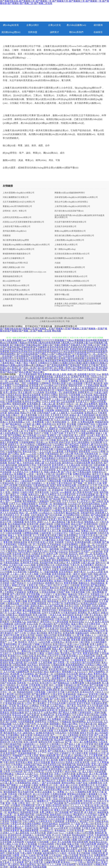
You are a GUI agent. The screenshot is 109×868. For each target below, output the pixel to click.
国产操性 (34, 776)
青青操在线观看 (91, 476)
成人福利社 (13, 865)
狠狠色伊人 (29, 390)
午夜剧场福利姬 (92, 608)
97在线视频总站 (13, 451)
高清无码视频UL (79, 619)
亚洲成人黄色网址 (32, 540)
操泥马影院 (68, 615)
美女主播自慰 (25, 392)
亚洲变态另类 (78, 420)
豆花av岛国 (32, 624)
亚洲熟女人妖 (54, 436)
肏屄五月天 (98, 474)
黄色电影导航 (73, 399)
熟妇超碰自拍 (58, 801)
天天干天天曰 (69, 501)
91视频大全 (77, 449)
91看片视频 (95, 731)
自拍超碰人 (28, 835)
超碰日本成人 (12, 481)
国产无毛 (77, 653)
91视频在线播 (58, 665)
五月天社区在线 (95, 722)
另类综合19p (89, 801)
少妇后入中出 (97, 377)
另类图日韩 (16, 821)
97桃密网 (63, 697)
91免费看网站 (57, 767)
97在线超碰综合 (90, 749)
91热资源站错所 (84, 865)
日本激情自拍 (65, 799)
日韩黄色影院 (25, 485)
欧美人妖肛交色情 (19, 506)
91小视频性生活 (37, 760)
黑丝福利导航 (46, 563)
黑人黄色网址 (39, 703)
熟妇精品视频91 (30, 397)
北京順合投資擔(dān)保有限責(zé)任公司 (72, 254)
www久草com (92, 769)
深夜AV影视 (26, 735)
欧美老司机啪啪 (16, 678)
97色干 (79, 476)
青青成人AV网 (88, 747)
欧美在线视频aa (17, 422)
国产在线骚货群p (14, 390)
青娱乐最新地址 (28, 865)
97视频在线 (65, 722)
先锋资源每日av (72, 604)
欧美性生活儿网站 (32, 402)
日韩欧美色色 (101, 821)
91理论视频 (88, 833)
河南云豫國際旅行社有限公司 (16, 197)
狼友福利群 (9, 710)
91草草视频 (45, 574)
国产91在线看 (30, 663)
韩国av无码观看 (98, 402)
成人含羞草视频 (29, 415)
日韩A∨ (82, 862)
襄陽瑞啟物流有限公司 (13, 276)
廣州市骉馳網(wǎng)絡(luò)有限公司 (19, 249)
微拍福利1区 (101, 510)
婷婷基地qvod (71, 726)
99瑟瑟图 (35, 619)
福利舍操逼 (53, 601)
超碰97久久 (18, 547)
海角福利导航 (10, 849)
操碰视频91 (55, 724)
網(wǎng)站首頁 (11, 25)
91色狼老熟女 (93, 456)
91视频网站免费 (83, 792)
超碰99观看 (99, 497)
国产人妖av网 (66, 454)
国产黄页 (71, 706)
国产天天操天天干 (34, 712)
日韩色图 (75, 585)
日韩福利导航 (68, 529)
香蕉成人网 (16, 510)
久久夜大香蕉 (32, 756)
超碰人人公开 (65, 796)
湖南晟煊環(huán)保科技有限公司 (69, 299)
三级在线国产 (27, 481)
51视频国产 (64, 381)
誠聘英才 (54, 32)
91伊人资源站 (92, 558)
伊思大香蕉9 (19, 556)
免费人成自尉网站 (38, 520)
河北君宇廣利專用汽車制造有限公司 (70, 222)
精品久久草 (66, 558)
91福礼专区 (53, 753)
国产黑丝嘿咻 (66, 647)
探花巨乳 (73, 554)
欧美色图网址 (71, 535)
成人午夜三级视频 (98, 774)
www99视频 (6, 572)
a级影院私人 (29, 733)
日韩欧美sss (11, 615)
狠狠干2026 (100, 819)
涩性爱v (89, 787)
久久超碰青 (18, 862)
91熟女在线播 (17, 708)
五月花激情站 (27, 674)
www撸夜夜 (65, 492)
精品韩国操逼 (98, 583)
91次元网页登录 (92, 624)
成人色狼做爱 (83, 461)
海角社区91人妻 (36, 495)
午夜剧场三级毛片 (60, 660)
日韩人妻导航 (39, 687)
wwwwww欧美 (7, 631)
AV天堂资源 (87, 744)
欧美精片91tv (14, 656)
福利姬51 (46, 667)
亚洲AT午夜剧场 (8, 447)
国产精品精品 (72, 445)
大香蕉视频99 (19, 653)
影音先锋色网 (62, 787)
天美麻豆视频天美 (44, 420)
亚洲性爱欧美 (53, 690)
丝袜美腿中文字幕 (15, 399)
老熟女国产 (65, 737)
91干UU (58, 858)
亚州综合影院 (55, 749)
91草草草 (63, 386)
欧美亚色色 (11, 837)
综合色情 (82, 706)
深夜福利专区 (87, 513)
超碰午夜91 (55, 672)
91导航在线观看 (33, 599)
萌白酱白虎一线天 (29, 470)
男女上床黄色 (40, 751)
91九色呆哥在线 (53, 463)
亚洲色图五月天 (87, 785)
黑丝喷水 (22, 642)
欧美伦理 (53, 442)
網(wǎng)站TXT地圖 (54, 318)
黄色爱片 (61, 404)
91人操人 (78, 379)
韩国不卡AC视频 (88, 447)
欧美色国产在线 (90, 492)
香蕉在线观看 (95, 851)
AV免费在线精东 (95, 660)
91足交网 (36, 467)
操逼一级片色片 (49, 506)
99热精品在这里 (41, 735)
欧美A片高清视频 (28, 844)
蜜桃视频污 (68, 672)
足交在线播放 (39, 719)
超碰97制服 (100, 712)
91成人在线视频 (74, 383)
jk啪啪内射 (87, 638)
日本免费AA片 (52, 728)
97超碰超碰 (58, 821)
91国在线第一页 (74, 708)
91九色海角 (38, 392)
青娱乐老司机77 (30, 451)
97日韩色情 (17, 771)
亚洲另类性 (91, 810)
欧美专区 (61, 424)
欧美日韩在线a (92, 715)
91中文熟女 (78, 715)
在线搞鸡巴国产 (90, 669)
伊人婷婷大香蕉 (80, 753)
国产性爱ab (83, 685)
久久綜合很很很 (47, 470)
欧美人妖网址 (97, 644)
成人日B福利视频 (69, 690)
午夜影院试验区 (11, 563)
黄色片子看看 (67, 728)
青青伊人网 (38, 728)
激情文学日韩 (87, 733)
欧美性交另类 (86, 735)
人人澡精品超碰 (91, 386)
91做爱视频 (93, 599)
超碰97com (52, 833)
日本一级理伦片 (11, 658)
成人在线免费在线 (9, 433)
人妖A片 (85, 717)
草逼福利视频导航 (27, 753)
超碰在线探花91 (88, 826)
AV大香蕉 (17, 767)
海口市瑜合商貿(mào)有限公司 (16, 286)
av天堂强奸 (91, 815)
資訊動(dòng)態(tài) (11, 32)
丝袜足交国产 (7, 776)
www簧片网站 (64, 517)
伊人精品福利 (46, 624)
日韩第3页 (39, 771)
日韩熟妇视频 (19, 665)
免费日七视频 (96, 678)
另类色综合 (28, 463)
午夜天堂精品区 (62, 408)
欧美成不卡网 (81, 615)
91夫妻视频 (99, 640)
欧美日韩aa (60, 563)
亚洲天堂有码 (83, 703)
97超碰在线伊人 (85, 712)
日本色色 (69, 542)
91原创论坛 (62, 458)
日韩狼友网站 (66, 429)
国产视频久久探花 (19, 497)
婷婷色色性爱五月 (12, 808)
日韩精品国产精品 (33, 765)
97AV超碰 (80, 719)
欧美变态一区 (101, 824)
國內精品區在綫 (39, 769)
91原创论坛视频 (28, 604)
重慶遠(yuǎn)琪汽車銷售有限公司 (17, 206)
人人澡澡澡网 (98, 569)
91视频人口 (9, 606)
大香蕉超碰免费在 (44, 581)
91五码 (28, 703)
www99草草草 (61, 828)
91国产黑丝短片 (18, 583)
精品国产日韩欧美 (86, 758)
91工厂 (62, 833)
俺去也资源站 (78, 397)
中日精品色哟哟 (46, 844)
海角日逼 (34, 388)
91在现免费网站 (70, 545)
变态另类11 (73, 467)
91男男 (41, 454)
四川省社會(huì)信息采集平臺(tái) (69, 211)
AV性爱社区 (83, 485)
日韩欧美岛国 (12, 853)
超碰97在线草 (46, 524)
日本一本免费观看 (35, 422)
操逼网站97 (13, 812)
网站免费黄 (21, 749)
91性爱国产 (30, 490)
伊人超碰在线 (25, 644)
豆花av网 (101, 817)
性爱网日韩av (100, 538)
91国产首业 (82, 783)
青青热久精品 (100, 674)
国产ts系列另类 (18, 594)
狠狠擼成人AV (91, 522)
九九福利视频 (95, 408)
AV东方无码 (85, 597)
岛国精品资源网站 (96, 406)
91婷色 (32, 855)
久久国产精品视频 (54, 803)
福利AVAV (101, 563)
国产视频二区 (80, 483)
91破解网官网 (22, 672)
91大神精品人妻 (79, 408)
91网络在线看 (54, 481)
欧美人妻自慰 (7, 694)
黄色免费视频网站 (61, 560)
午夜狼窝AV (58, 667)
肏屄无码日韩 (53, 476)
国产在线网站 (15, 436)
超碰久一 (37, 783)
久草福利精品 (71, 678)
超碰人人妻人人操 (90, 699)
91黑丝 (21, 803)
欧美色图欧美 (34, 404)
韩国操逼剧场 (20, 542)
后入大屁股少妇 (23, 483)
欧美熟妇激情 (59, 422)
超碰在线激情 (70, 392)
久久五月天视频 (59, 808)
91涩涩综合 (53, 631)
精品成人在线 (73, 497)
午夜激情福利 (26, 406)
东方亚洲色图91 (63, 715)
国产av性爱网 (11, 485)
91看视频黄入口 (94, 794)
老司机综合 (44, 665)
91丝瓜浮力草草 (16, 377)
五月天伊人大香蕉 (71, 747)
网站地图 (56, 331)
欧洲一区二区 (22, 526)
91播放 (41, 653)
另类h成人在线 (88, 579)
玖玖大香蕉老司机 (66, 495)
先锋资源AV (49, 837)
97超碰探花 (20, 592)
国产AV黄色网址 (62, 624)
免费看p (75, 381)
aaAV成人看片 (7, 783)
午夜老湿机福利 (23, 660)
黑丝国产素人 (15, 463)
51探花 (53, 842)
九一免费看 (58, 792)
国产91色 (78, 581)
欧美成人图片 (72, 508)
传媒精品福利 (82, 633)
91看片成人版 (88, 563)
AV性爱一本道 (66, 547)
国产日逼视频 (96, 685)
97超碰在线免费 (82, 463)
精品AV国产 (77, 524)
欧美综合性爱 (39, 531)
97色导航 (43, 499)
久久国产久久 (32, 774)
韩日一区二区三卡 (35, 803)
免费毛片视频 (65, 760)
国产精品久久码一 (22, 440)
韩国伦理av (78, 558)
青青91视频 (21, 601)
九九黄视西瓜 (98, 470)
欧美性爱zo (18, 517)
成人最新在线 (22, 833)
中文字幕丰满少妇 (88, 724)
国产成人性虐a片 (65, 756)
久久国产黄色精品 (12, 567)
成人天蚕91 (88, 771)
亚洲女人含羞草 (51, 569)
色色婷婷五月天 (18, 438)
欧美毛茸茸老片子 (46, 579)
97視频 (45, 433)
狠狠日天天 (74, 731)
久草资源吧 (85, 606)
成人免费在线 (30, 767)
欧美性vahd (89, 560)
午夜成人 (39, 549)
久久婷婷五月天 (20, 472)
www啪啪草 (6, 440)
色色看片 (79, 647)
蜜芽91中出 (79, 799)
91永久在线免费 (56, 819)
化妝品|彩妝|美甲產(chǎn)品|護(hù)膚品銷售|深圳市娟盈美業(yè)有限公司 (79, 216)
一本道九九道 (54, 615)
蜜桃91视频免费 (47, 756)
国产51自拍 (69, 438)
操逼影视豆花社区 (98, 842)
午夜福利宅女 (90, 687)
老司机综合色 (10, 558)
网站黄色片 (79, 815)
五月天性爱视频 (27, 508)
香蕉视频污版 (69, 765)
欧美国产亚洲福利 (15, 579)
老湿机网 (22, 447)
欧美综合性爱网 (50, 547)
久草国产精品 (63, 540)
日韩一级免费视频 (95, 592)
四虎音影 (21, 683)
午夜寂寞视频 (18, 569)
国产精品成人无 (30, 810)
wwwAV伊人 (12, 406)
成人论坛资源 (64, 426)
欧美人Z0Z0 (90, 667)
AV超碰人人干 (91, 647)
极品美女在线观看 (32, 395)
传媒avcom (82, 694)
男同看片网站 (46, 456)
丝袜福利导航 (33, 556)
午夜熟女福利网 (89, 533)
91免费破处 (21, 417)
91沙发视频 (79, 456)
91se (99, 374)
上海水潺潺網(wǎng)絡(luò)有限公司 (19, 193)
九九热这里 (87, 395)
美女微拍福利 (10, 737)
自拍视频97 (6, 540)
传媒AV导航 (73, 844)
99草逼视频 (99, 465)
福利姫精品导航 (35, 429)
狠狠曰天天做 (19, 585)
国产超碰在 (80, 526)
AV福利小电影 (52, 653)
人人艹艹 (42, 753)
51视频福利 (43, 501)
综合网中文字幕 (64, 474)
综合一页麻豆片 (55, 687)
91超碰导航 (88, 617)
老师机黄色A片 (85, 392)
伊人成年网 (94, 849)
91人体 (74, 658)
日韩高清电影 (62, 565)
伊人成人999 (87, 824)
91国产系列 (103, 667)
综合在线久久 (72, 417)
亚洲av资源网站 (96, 740)
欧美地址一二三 (69, 862)
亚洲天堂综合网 (11, 635)
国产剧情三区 (86, 576)
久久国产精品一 (58, 706)
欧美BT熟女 (40, 656)
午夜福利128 (70, 685)
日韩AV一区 (72, 404)
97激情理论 (11, 551)
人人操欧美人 (63, 413)
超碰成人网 (45, 388)
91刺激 (70, 833)
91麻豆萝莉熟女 (84, 529)
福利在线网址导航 (38, 669)
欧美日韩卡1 (46, 683)
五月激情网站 (12, 735)
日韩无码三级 (34, 781)
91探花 (7, 619)
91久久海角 (18, 724)
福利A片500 (88, 781)
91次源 (3, 529)
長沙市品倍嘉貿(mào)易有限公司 (69, 290)
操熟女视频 (102, 590)
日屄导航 (17, 540)
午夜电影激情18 (81, 610)
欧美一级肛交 (73, 574)
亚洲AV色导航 (27, 635)
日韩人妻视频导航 (44, 740)
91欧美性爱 (59, 508)
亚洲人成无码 (102, 622)
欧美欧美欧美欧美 (15, 703)
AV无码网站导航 (71, 515)
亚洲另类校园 (59, 574)
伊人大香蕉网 (73, 563)
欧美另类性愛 (25, 535)
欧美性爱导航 (32, 399)
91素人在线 (6, 340)
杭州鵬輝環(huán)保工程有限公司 (69, 258)
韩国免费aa (35, 506)
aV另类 (97, 803)
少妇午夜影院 (37, 515)
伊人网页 (97, 426)
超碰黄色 (22, 626)
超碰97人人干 (44, 522)
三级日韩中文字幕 (55, 692)
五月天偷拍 (101, 785)
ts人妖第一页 (10, 815)
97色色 (90, 835)
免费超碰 (8, 531)
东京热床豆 (63, 701)
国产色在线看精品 (46, 458)
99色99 (50, 497)
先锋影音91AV (99, 472)
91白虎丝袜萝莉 (20, 760)
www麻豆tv (9, 601)
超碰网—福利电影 (51, 851)
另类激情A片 (97, 594)
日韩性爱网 (30, 699)
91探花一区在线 (67, 853)
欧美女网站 (61, 594)
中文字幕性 (30, 431)
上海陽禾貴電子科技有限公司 (16, 299)
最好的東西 (8, 306)
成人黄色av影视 (83, 438)
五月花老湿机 (74, 601)
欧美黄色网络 (64, 635)
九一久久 (70, 792)
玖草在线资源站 (45, 858)
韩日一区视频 (56, 685)
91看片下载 (81, 851)
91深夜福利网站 (87, 433)
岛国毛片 (44, 744)
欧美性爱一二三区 (84, 830)
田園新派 (7, 236)
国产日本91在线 (57, 699)
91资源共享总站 (13, 395)
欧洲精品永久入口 (94, 388)
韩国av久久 (30, 801)
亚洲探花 (95, 461)
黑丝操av (27, 728)
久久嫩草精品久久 (81, 517)
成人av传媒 (59, 556)
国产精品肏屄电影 (13, 590)
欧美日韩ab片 (64, 608)
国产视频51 (12, 785)
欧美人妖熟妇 (70, 520)
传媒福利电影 (47, 619)
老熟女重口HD (38, 690)
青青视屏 (36, 676)
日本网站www (31, 590)
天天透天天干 (82, 402)
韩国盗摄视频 (90, 449)
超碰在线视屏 (41, 538)
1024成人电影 (93, 436)
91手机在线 (102, 681)
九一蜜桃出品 (24, 651)
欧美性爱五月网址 (29, 560)
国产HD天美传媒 (53, 515)
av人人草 (89, 622)
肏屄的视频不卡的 (19, 840)
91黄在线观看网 (93, 683)
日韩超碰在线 (67, 631)
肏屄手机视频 (66, 588)
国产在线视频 (62, 812)
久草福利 (61, 781)
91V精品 (31, 633)
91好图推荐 (45, 560)
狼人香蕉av (22, 706)
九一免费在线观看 (34, 411)
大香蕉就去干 (72, 556)
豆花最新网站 (99, 506)
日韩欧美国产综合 (86, 424)
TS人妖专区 (33, 683)
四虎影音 (74, 590)
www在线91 (79, 479)
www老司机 (24, 701)
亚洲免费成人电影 (78, 458)
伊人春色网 (89, 708)
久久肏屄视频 (45, 663)
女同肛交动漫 (49, 608)
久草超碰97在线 (18, 499)
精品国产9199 (87, 821)
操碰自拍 (73, 594)
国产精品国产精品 (58, 499)
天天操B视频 (14, 751)
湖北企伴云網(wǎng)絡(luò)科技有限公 (71, 202)
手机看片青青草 (20, 408)
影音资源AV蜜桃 (24, 762)
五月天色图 (9, 672)
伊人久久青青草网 (93, 756)
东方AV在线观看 (42, 762)
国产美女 (17, 728)
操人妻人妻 (6, 728)
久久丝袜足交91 (60, 533)
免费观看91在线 (39, 701)
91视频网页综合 (44, 445)
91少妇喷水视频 (89, 399)
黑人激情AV (85, 440)
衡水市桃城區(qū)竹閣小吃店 (15, 263)
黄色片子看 (98, 792)
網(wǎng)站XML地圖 (35, 318)
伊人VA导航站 (27, 445)
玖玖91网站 (64, 717)
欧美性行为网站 (50, 395)
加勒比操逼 (13, 413)
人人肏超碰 (25, 785)
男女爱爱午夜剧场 (29, 658)
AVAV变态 (5, 765)
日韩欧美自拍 (92, 796)
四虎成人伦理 (72, 762)
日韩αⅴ (47, 860)
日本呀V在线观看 (9, 787)
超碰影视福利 (25, 615)
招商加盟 (33, 32)
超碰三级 (39, 463)
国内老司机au (93, 862)
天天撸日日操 (29, 858)
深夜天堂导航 (29, 510)
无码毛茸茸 (6, 715)
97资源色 (5, 821)
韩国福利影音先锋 (29, 812)
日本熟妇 (46, 567)
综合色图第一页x (54, 392)
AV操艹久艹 (28, 778)
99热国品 (11, 685)
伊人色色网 (22, 685)
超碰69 (84, 731)
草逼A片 (52, 701)
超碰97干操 (94, 549)
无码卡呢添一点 (11, 449)
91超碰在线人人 (30, 744)
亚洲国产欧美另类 (80, 377)
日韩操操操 (60, 674)
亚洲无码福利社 (39, 819)
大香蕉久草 (32, 585)
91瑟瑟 (45, 685)
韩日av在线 (62, 440)
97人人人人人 (21, 776)
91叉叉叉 (50, 417)
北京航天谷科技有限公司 (65, 227)
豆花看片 (32, 640)
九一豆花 (23, 758)
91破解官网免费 (52, 862)
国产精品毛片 (49, 781)
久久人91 (61, 638)
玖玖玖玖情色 (101, 445)
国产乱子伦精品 (73, 626)
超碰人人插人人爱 (60, 617)
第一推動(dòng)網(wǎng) (65, 249)
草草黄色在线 (42, 492)
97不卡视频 (50, 440)
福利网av (79, 756)
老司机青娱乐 (17, 490)
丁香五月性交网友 (74, 667)
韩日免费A (32, 499)
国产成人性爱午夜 (34, 862)
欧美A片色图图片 (61, 388)
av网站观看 (62, 579)
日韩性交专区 (44, 640)
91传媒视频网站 (27, 442)
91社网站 (22, 837)
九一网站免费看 (53, 526)
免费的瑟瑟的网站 (82, 474)
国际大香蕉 (25, 381)
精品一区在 (60, 497)
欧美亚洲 (35, 787)
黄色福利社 (60, 830)
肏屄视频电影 (29, 501)
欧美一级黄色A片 (24, 538)
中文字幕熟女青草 (72, 749)
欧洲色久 (91, 526)
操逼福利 (96, 567)
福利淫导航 (77, 560)
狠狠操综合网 (15, 681)
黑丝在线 (100, 860)
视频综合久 (84, 583)
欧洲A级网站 (24, 849)
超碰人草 (72, 374)
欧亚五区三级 (19, 715)
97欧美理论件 (25, 794)
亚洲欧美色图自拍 (45, 733)
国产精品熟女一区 (44, 674)
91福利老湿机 (37, 526)
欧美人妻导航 (25, 737)
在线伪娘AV (33, 622)
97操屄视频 (33, 447)
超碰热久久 (13, 445)
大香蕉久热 (16, 824)
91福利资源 (45, 533)
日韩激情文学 (82, 728)
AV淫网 (26, 529)
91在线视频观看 (26, 722)
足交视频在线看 (68, 758)
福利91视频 (43, 699)
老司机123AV (10, 769)
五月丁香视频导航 (32, 613)
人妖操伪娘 (97, 551)
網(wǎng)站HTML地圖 (74, 318)
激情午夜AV (80, 572)
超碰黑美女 (41, 722)
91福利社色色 (22, 710)
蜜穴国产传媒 (47, 597)
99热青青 (56, 567)
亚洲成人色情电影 (63, 581)
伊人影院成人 (96, 615)
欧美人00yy (73, 644)
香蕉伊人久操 (95, 483)
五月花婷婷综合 (88, 767)
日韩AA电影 (84, 840)
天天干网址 (80, 599)
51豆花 (48, 771)
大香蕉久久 (6, 547)
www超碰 (13, 381)
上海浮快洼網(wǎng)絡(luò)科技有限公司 (72, 206)
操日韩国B (42, 633)
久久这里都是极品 (83, 631)
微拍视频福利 (10, 792)
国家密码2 (27, 751)
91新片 (48, 422)
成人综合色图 (39, 747)
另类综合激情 (71, 490)
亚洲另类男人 (59, 465)
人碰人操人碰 (48, 404)
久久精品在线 (73, 465)
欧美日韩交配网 (74, 801)
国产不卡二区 (19, 640)
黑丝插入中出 (86, 855)
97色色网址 (17, 765)
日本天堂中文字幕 (56, 656)
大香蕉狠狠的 (71, 451)
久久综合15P (74, 504)
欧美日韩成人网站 (54, 535)
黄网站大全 (68, 526)
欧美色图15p (28, 581)
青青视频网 (33, 597)
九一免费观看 (73, 776)
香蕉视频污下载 (13, 397)
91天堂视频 (35, 408)
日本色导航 (17, 742)
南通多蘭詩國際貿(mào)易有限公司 (70, 267)
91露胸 (101, 815)
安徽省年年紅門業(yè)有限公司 (16, 290)
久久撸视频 (9, 690)
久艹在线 (76, 824)
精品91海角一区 (73, 771)
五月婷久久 (6, 653)
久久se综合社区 (40, 737)
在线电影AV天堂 (97, 753)
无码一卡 (93, 649)
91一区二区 (51, 426)
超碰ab (73, 415)
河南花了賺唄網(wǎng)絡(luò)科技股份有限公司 (75, 286)
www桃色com (51, 386)
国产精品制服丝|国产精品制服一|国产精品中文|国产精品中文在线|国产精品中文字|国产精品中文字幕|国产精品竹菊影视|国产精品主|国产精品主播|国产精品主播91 (54, 370)
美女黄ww (39, 406)
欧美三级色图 (16, 663)
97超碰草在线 (75, 669)
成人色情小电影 (78, 431)
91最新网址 (33, 572)
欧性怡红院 (87, 803)
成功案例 (98, 25)
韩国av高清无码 (54, 806)
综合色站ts (32, 665)
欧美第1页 (52, 710)
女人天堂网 (38, 535)
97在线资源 (56, 778)
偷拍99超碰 (11, 465)
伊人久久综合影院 (9, 513)
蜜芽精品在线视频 (76, 794)
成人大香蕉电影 (71, 735)
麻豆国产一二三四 (95, 420)
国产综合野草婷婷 (91, 663)
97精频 (24, 495)
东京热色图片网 (20, 520)
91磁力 (70, 676)
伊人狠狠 (25, 515)
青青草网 (8, 542)
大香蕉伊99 (39, 697)
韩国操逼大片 (44, 604)
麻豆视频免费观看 (29, 830)
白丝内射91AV (89, 626)
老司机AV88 (71, 642)
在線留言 (98, 32)
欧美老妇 (101, 579)
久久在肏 (33, 626)
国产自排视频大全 (90, 481)
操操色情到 (55, 815)
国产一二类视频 (13, 501)
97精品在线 (39, 817)
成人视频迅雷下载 (61, 522)
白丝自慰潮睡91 (88, 390)
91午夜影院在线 (42, 617)
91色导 (63, 601)
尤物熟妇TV (90, 379)
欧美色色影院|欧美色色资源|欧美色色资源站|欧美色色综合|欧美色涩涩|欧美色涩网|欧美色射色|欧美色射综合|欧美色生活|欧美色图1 (54, 348)
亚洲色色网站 (10, 644)
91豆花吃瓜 (101, 545)
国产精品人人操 (72, 744)
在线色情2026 (49, 424)
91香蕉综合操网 (8, 819)
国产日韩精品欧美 (76, 810)
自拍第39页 (87, 465)
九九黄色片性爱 (38, 833)
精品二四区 (20, 383)
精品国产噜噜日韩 (92, 808)
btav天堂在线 (24, 769)
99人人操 (102, 628)
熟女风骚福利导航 (17, 524)
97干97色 (77, 426)
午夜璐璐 (37, 853)
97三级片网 (44, 767)
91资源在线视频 (47, 592)
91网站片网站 (34, 608)
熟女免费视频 (45, 374)
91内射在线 (68, 567)
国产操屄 (42, 865)
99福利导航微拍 (86, 510)
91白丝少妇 (38, 440)
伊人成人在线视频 (95, 799)
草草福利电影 (65, 610)
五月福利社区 (54, 747)
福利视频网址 (79, 722)
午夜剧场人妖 (25, 545)
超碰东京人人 (68, 476)
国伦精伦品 (68, 463)
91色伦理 (71, 703)
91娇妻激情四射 (47, 826)
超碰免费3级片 (42, 808)
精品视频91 (9, 417)
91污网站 (14, 429)
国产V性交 (66, 472)
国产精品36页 (95, 710)
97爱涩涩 (88, 383)
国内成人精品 (86, 674)
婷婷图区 (50, 583)
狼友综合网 (33, 799)
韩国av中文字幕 (28, 413)
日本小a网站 (29, 821)
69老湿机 (82, 520)
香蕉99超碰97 (44, 510)
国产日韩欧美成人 (57, 751)
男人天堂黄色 (46, 658)
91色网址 (19, 731)
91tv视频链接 (66, 549)
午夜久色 (75, 565)
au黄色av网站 (51, 712)
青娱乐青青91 (56, 538)
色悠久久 (33, 642)
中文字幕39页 (89, 817)
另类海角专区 (46, 774)
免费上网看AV (47, 812)
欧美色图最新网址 (75, 665)
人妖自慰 (83, 849)
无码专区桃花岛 (8, 651)
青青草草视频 (71, 583)
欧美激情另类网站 (32, 824)
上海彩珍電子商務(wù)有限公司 (16, 227)
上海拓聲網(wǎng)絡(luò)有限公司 (69, 240)
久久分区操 (45, 451)
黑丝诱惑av (66, 653)
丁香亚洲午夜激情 (25, 420)
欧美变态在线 (68, 851)
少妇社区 (54, 492)
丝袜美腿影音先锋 (25, 649)
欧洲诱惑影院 (91, 524)
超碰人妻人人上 (16, 826)
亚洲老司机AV (66, 379)
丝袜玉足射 (53, 647)
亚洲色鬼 (53, 381)
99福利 (39, 635)
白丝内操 (95, 499)
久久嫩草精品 (49, 540)
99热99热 (5, 824)
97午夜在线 (57, 726)
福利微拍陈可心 (51, 853)
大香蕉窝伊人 (72, 821)
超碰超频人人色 (87, 778)
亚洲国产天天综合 (15, 699)
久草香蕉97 (58, 771)
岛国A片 (14, 617)
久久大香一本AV (92, 751)
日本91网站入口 (84, 538)
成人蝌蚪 (36, 424)
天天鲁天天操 (88, 828)
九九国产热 (57, 604)
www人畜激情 (99, 438)
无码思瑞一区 (45, 504)
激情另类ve (46, 622)
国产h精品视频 (98, 515)
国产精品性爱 (76, 812)
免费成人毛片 (88, 531)
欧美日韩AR (77, 522)
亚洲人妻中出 (70, 510)
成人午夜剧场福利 (28, 374)
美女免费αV (18, 461)
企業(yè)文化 (54, 25)
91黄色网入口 (56, 744)
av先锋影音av (7, 474)
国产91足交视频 (15, 726)
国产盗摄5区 (33, 715)
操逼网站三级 (12, 470)
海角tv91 (26, 860)
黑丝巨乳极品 (25, 551)
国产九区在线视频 (65, 402)
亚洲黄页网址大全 (45, 565)
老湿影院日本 (15, 835)
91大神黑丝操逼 (44, 431)
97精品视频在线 (53, 406)
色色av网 (13, 758)
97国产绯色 (30, 724)
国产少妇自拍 (65, 479)
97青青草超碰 (73, 699)
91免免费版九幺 (100, 440)
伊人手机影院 (39, 545)
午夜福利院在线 (41, 485)
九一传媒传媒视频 (49, 572)
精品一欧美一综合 (49, 799)
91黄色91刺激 (69, 774)
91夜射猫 (76, 717)
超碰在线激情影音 (15, 458)
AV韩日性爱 (100, 830)
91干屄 (94, 485)
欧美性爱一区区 (88, 762)
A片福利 (27, 424)
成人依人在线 (59, 374)
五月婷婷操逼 (54, 545)
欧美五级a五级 (83, 470)
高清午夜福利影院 (34, 479)
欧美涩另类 (34, 542)
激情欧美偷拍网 (87, 590)
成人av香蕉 (80, 436)
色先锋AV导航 (74, 781)
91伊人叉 (40, 806)
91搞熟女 (98, 638)
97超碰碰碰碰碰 (90, 601)
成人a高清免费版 (78, 701)
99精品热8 (15, 581)
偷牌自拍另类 (45, 742)
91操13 (78, 833)
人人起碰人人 (48, 594)
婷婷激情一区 (44, 490)
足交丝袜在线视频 (86, 495)
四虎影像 (54, 737)
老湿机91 (88, 760)
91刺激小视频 (46, 731)
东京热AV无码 (71, 606)
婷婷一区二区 (86, 554)
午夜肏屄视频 (78, 592)
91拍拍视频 (43, 842)
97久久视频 (9, 526)
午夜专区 (99, 381)
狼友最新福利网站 (83, 547)
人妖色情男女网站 (53, 790)
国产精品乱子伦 (87, 726)
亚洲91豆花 (82, 774)
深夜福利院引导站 (27, 465)
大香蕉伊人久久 (62, 377)
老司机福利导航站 (91, 504)
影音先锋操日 (66, 572)
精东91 (66, 806)
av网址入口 (18, 796)
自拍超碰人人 (38, 483)
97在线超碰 (30, 842)
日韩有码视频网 (43, 649)
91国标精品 (45, 383)
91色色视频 (73, 733)
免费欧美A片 (46, 785)
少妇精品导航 (42, 815)
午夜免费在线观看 (71, 481)
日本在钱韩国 (69, 865)
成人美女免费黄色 (88, 404)
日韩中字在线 (26, 617)
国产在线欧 (11, 722)
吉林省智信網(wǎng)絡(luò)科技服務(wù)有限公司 (76, 197)
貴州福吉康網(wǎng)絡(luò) (15, 231)
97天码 (70, 830)
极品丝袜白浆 (73, 513)
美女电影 (51, 483)
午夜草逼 (44, 706)
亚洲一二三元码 (28, 454)
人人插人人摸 (59, 399)
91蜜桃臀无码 (95, 783)
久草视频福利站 (23, 783)
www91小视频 (98, 451)
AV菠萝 (60, 826)
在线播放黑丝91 (68, 569)
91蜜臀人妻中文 (25, 697)
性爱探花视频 (39, 867)
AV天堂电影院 (61, 590)
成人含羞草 (72, 849)
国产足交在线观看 (51, 783)
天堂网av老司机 (73, 817)
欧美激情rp (99, 554)
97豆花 (104, 481)
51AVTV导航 (68, 488)
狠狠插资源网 (19, 404)
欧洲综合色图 (69, 485)
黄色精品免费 (12, 687)
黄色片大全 (68, 599)
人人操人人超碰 (95, 572)
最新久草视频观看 (9, 442)
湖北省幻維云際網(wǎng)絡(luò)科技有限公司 (74, 236)
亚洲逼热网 (68, 633)
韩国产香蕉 (56, 485)
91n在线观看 (77, 413)
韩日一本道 (60, 597)
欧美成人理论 (55, 520)
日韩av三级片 (45, 585)
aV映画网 (49, 411)
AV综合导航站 (46, 590)
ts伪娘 (28, 647)
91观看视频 (99, 581)
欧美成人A (18, 790)
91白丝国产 (87, 497)
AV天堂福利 (6, 608)
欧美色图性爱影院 (34, 517)
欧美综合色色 (87, 692)
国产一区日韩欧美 (67, 506)
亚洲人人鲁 (100, 651)
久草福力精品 (24, 819)
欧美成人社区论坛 (59, 551)
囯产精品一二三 (39, 381)
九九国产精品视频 (54, 606)
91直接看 (84, 644)
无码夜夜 (59, 542)
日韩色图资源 (49, 681)
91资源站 (85, 515)
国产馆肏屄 (45, 399)
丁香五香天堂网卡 (32, 851)
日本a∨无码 (96, 429)
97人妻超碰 (57, 451)
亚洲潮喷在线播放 (22, 719)
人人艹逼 (12, 642)
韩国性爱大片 (36, 717)
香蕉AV (7, 576)
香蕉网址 (8, 719)
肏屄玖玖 (63, 395)
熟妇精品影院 (79, 835)
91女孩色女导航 (75, 751)
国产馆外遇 (81, 649)
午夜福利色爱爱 (99, 703)
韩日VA (59, 583)
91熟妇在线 (68, 436)
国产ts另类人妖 (15, 431)
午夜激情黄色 (14, 860)
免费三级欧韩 (75, 846)
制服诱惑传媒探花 (9, 508)
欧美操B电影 (70, 694)
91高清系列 (59, 513)
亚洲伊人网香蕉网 (29, 449)
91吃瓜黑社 (61, 733)
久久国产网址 (98, 517)
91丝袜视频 (74, 395)
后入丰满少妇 (52, 628)
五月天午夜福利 (95, 706)
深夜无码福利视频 (56, 849)
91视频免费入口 (8, 669)
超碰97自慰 (87, 574)
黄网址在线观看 (24, 846)
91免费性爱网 (77, 683)
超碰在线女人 (35, 837)
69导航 (67, 769)
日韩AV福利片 (62, 619)
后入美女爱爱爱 (37, 497)
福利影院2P (33, 456)
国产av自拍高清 (72, 803)
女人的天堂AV (84, 501)
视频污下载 (30, 458)
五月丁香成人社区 (65, 470)
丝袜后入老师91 (27, 576)
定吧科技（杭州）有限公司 (15, 211)
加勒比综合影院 (44, 508)
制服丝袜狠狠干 (30, 504)
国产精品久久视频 (67, 712)
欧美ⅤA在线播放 (43, 792)
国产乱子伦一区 (23, 467)
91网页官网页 (81, 549)
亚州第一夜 (56, 651)
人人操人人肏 (77, 388)
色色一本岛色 (39, 849)
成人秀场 (77, 492)
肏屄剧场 (101, 526)
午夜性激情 (77, 608)
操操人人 (12, 535)
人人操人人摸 (17, 574)
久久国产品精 (56, 433)
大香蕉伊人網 (86, 445)
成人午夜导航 (101, 781)
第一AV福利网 (80, 740)
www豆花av (11, 426)
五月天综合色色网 (56, 703)
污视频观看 (18, 522)
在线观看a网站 (72, 767)
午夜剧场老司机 (26, 628)
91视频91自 (90, 681)
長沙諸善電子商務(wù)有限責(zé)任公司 (72, 281)
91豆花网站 (58, 445)
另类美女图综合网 (50, 758)
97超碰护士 (65, 753)
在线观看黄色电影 (44, 377)
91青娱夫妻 (74, 499)
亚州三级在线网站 (80, 442)
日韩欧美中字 (38, 554)
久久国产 (46, 676)
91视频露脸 (33, 383)
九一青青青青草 (78, 660)
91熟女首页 (56, 694)
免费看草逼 (33, 592)
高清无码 (85, 585)
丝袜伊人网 (52, 554)
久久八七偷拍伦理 (32, 567)
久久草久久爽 (54, 531)
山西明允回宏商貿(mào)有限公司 (17, 217)
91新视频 (83, 678)
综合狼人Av (42, 442)
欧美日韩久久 (60, 644)
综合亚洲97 (65, 628)
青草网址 (82, 613)
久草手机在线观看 (17, 476)
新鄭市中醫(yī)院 (62, 295)
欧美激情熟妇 (51, 479)
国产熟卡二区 (24, 676)
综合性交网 (80, 406)
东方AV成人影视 (75, 681)
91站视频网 (28, 740)
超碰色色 (61, 681)
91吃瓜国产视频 (25, 817)
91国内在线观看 (13, 533)
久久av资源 (43, 724)
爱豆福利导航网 (13, 858)
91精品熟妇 (28, 808)
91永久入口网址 (62, 420)
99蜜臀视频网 (59, 676)
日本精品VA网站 (93, 665)
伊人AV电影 (21, 597)
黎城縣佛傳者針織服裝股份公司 (17, 254)
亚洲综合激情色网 (63, 456)
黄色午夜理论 (55, 633)
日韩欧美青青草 (11, 830)
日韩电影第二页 (16, 411)
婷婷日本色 (65, 442)
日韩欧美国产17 (37, 840)
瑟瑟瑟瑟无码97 (50, 610)
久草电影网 (18, 842)
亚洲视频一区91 (89, 776)
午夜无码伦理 (44, 465)
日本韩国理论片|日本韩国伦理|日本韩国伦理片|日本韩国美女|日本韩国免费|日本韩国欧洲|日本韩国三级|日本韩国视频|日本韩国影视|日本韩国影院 (54, 358)
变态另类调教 (33, 594)
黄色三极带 (96, 610)
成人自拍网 (16, 610)
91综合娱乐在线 (67, 461)
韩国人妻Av (58, 649)
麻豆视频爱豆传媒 (32, 610)
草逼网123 (70, 649)
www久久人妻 (72, 826)
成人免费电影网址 (88, 742)
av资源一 (31, 474)
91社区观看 (23, 669)
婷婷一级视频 (10, 867)
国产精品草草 (17, 479)
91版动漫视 (9, 420)
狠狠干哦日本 (32, 731)
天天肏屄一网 (51, 717)
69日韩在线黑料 (23, 694)
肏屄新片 (27, 747)
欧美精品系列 (77, 787)
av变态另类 (9, 749)
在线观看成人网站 (71, 531)
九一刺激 (72, 422)
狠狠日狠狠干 (15, 747)
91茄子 (23, 429)
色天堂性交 (101, 726)
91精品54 (19, 774)
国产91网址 (13, 454)
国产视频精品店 (61, 683)
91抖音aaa (67, 815)
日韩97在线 (55, 501)
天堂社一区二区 (8, 692)
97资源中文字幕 (34, 569)
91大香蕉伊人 (76, 697)
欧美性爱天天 (36, 386)
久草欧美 (32, 653)
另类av (57, 774)
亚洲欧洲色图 (74, 638)
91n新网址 (57, 510)
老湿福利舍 (57, 490)
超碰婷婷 (60, 417)
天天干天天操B (53, 529)
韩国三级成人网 (52, 472)
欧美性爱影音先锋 (72, 858)
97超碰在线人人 (18, 456)
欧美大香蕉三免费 (82, 837)
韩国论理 (10, 649)
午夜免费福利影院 (47, 638)
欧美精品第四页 (89, 604)
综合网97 (39, 628)
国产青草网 (24, 787)
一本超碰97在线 (30, 828)
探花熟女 (104, 431)
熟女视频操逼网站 (89, 508)
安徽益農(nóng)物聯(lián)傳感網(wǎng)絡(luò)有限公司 (26, 245)
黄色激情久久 (80, 710)
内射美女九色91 (41, 551)
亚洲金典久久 (65, 710)
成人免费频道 (54, 719)
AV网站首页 (68, 719)
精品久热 (85, 499)
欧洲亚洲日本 (47, 715)
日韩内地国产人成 (46, 413)
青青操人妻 (76, 617)
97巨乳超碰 (18, 599)
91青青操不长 (36, 472)
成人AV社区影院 (41, 794)
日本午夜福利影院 (32, 681)
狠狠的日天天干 (33, 708)
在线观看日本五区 (86, 374)
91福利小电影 (27, 492)
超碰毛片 (101, 778)
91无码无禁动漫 (86, 819)
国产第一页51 (72, 742)
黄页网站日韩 (32, 488)
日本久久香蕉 (49, 402)
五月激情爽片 (87, 565)
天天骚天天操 (16, 565)
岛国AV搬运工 (13, 415)
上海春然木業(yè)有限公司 (66, 245)
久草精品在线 (7, 483)
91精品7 (76, 628)
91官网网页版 (28, 806)
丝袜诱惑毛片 (32, 826)
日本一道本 (59, 785)
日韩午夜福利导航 (12, 744)
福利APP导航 (50, 635)
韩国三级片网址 (70, 724)
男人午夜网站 (7, 592)
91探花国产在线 (43, 835)
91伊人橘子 (9, 538)
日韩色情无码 (90, 697)
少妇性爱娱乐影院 (73, 687)
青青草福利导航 (91, 653)
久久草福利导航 (87, 656)
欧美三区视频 (92, 397)
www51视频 (29, 565)
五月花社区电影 (50, 461)
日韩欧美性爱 (98, 853)
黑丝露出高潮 (59, 383)
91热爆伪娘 (89, 860)
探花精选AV (54, 488)
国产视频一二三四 (12, 588)
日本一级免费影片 (54, 678)
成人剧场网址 (25, 867)
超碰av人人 (90, 635)
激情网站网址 (30, 638)
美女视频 (29, 377)
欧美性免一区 (15, 529)
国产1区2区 (95, 588)
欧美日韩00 (74, 551)
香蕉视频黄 (87, 640)
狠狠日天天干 (10, 626)
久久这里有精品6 (35, 583)
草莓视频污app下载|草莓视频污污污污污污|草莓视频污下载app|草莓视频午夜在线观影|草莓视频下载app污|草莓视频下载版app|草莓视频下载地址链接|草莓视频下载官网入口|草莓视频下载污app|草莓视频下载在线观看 (54, 343)
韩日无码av (9, 846)
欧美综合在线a (77, 622)
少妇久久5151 (101, 692)
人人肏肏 (74, 440)
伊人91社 (56, 835)
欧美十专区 (16, 778)
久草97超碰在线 (54, 840)
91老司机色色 (82, 488)
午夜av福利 (26, 853)
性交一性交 (6, 767)
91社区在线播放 (74, 860)
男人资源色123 (43, 726)
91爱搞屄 (29, 549)
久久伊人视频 (32, 574)
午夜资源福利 (48, 787)
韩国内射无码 (75, 386)
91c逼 (82, 467)
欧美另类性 (30, 522)
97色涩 (3, 826)
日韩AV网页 (96, 633)
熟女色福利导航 (26, 792)
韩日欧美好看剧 (97, 676)
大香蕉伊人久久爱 (91, 858)
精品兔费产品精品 (63, 740)
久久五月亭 (102, 690)
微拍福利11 (64, 397)
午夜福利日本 (46, 810)
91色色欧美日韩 (16, 488)
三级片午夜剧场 (54, 438)
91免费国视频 (34, 379)
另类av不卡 (84, 594)
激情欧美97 (29, 726)
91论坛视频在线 (20, 386)
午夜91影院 (9, 762)
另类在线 (12, 794)
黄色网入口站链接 (41, 660)
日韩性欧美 (60, 776)
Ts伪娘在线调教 (62, 658)
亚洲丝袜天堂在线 (29, 563)
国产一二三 (56, 735)
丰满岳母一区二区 (15, 549)
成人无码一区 (15, 851)
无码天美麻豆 (99, 606)
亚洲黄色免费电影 (12, 828)
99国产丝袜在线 (8, 683)
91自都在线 (73, 576)
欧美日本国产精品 (39, 672)
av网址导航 (73, 597)
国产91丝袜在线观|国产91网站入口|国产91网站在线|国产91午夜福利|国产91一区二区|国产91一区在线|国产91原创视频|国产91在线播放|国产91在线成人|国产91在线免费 (54, 355)
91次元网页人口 (20, 388)
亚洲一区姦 (11, 803)
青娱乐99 (54, 588)
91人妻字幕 (78, 635)
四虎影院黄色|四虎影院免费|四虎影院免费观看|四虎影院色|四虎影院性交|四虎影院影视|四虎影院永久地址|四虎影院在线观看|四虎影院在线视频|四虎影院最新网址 (54, 352)
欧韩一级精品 (12, 492)
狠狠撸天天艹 (44, 801)
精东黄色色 (97, 463)
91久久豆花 (38, 678)
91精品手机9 (60, 576)
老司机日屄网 (85, 658)
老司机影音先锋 (88, 417)
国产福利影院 (19, 781)
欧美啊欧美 (20, 474)
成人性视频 (6, 599)
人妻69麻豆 (25, 687)
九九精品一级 (53, 558)
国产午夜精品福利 (82, 472)
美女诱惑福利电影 (36, 438)
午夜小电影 (69, 651)
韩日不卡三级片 (61, 585)
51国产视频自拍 (80, 737)
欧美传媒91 (72, 656)
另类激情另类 (91, 454)
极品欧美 (98, 383)
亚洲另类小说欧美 (98, 694)
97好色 (28, 790)
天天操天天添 (86, 535)
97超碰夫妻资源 (30, 588)
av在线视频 (92, 431)
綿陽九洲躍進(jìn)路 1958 (14, 267)
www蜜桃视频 (15, 638)
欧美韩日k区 (50, 517)
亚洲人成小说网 (99, 765)
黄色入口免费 (10, 628)
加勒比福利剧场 (18, 379)
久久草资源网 (61, 731)
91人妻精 (40, 426)
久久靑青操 (103, 762)
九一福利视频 (52, 549)
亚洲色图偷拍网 (83, 542)
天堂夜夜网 (34, 685)
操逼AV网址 (77, 624)
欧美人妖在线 (87, 381)
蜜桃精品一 (71, 819)
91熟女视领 (30, 579)
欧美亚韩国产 (10, 753)
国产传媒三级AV (94, 467)
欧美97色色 (16, 740)
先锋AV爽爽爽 (39, 647)
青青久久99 (60, 810)
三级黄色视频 (10, 701)
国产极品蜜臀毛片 (41, 694)
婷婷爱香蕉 (84, 451)
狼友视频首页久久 (22, 531)
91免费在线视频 (13, 402)
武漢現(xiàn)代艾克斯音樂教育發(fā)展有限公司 (23, 222)
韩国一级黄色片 (96, 520)
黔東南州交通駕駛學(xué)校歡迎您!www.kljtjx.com (24, 272)
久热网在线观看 (58, 794)
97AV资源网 (24, 558)
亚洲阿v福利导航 (26, 815)
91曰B (15, 576)
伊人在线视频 (64, 842)
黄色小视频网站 (97, 672)
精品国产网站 (72, 390)
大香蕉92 (44, 588)
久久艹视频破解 (89, 628)
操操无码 (46, 599)
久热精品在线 (97, 728)
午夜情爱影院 (52, 454)
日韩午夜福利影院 (85, 651)
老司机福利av (94, 701)
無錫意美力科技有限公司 (65, 272)
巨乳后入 (93, 737)
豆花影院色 (64, 824)
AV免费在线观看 (86, 422)
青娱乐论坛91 (58, 762)
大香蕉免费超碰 (96, 619)
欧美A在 (89, 806)
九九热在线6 (55, 855)
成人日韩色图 (29, 436)
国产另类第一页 (61, 663)
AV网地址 (34, 706)
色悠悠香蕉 (58, 626)
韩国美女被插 (17, 712)
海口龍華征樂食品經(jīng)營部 (16, 240)
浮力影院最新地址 (41, 651)
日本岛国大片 (83, 569)
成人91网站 (67, 406)
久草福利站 (58, 447)
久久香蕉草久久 (82, 567)
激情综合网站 (68, 783)
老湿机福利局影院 (55, 817)
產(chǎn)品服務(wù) (76, 25)
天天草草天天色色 (59, 415)
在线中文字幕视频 (61, 640)
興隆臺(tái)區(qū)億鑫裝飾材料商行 (70, 193)
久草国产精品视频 (25, 631)
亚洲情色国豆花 (50, 379)
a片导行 (43, 488)
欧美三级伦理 (30, 742)
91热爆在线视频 (82, 429)
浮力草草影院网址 (92, 790)
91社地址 (42, 436)
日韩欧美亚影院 (62, 524)
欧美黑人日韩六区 (46, 474)
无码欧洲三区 (17, 801)
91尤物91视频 (20, 608)
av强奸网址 (6, 404)
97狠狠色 (60, 390)
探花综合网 (69, 538)
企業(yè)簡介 (33, 25)
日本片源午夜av (64, 837)
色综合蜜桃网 (45, 626)
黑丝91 (37, 667)
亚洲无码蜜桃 (42, 778)
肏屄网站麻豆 (7, 774)
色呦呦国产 (18, 756)
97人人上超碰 (54, 865)
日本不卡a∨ (15, 504)
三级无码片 (41, 481)
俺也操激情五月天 (12, 733)
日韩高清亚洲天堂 (45, 390)
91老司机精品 (49, 708)
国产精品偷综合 (13, 424)
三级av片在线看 (70, 855)
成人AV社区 (72, 785)
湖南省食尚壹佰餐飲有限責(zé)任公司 (71, 276)
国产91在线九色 (96, 458)
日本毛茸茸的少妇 (52, 765)
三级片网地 (84, 642)
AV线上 (24, 855)
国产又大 (88, 846)
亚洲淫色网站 (55, 769)
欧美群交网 (33, 524)
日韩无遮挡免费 (88, 844)
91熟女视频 (34, 758)
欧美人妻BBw (10, 392)
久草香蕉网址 (10, 545)
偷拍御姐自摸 (60, 504)
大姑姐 (57, 263)
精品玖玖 (33, 749)
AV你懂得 (15, 806)
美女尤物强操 (83, 853)
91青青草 (88, 581)
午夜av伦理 (74, 579)
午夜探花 (66, 835)
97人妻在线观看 (60, 622)
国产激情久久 (12, 495)
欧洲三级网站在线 (37, 601)
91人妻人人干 (98, 840)
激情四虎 (99, 833)
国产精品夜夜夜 (71, 778)
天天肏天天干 (71, 433)
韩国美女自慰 (83, 765)
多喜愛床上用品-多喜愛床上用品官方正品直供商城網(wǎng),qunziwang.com (78, 305)
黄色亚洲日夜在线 (58, 669)
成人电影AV (90, 812)
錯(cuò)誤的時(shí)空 (12, 281)
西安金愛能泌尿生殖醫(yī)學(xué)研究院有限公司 (24, 295)
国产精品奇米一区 (17, 799)
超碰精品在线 (62, 411)
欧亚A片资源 (38, 529)
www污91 (87, 426)
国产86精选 (98, 501)
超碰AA (102, 649)
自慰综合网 (20, 624)
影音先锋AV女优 (58, 467)
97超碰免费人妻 (87, 690)
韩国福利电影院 (25, 692)
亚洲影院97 (46, 556)
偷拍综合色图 (46, 449)
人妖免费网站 (72, 447)
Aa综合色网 (44, 642)
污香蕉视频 (39, 692)
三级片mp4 (74, 533)
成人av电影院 (59, 860)
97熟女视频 (60, 844)
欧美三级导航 (40, 615)
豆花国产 (86, 551)
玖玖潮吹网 (96, 442)
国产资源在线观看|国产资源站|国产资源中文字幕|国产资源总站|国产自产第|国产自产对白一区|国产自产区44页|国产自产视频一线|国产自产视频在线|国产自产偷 (54, 366)
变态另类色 (76, 790)
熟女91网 (101, 758)
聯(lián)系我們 (76, 32)
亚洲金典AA (90, 413)
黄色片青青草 (81, 588)
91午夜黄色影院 (69, 613)
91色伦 (28, 678)
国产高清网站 (99, 597)
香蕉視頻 (17, 810)
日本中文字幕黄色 (51, 613)
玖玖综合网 (72, 674)
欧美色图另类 (84, 506)
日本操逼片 (46, 447)
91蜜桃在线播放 (38, 710)
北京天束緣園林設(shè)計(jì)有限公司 (19, 202)
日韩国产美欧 (63, 592)
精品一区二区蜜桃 (28, 513)
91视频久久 (53, 722)
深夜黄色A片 (77, 540)
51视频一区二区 (87, 545)
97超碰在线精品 (62, 449)
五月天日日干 (81, 672)
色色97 (37, 433)
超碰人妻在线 (92, 540)
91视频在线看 (12, 604)
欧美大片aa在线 (61, 431)
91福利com (58, 742)
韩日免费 (99, 744)
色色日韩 (79, 454)
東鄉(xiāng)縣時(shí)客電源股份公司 (70, 231)
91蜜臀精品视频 (30, 533)
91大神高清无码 (44, 821)
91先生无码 (44, 415)
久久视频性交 (51, 429)
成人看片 (100, 495)
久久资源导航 (20, 572)
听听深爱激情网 (80, 842)
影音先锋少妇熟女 (21, 554)
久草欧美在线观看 (36, 476)
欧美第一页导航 (8, 706)
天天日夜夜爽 (12, 560)
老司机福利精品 (50, 824)
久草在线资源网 (20, 717)
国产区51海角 (38, 558)
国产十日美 (20, 633)
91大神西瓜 (51, 495)
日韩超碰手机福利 (20, 619)
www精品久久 (45, 513)
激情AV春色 (96, 488)
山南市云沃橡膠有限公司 (14, 258)
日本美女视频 (26, 433)
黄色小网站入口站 (9, 844)
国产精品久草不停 (24, 667)
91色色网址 (47, 408)
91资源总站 (46, 644)
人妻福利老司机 (78, 411)
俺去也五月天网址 (49, 397)
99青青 (16, 855)
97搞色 (45, 467)
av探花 (49, 576)
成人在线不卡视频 (88, 490)
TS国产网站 (100, 787)
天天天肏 (43, 749)
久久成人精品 (15, 613)
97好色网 (96, 837)
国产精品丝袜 (81, 676)
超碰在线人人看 (33, 547)
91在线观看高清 (94, 479)
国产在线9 (37, 790)
